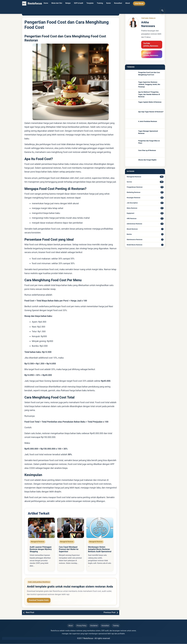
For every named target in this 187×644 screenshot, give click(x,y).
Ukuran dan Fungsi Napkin (147, 160)
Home (46, 3)
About (128, 3)
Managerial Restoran (134, 177)
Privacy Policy (81, 626)
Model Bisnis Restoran (135, 245)
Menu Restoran (132, 208)
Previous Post (110, 613)
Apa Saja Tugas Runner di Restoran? (151, 112)
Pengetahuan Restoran (135, 187)
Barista (129, 234)
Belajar (68, 3)
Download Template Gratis (39, 600)
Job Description (132, 203)
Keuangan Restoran (134, 198)
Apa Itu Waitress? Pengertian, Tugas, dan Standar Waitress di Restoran (149, 94)
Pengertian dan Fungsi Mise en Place (149, 142)
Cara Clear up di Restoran (147, 150)
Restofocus (88, 638)
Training (100, 3)
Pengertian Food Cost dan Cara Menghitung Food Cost (149, 74)
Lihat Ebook (139, 3)
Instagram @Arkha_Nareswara (151, 54)
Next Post (30, 613)
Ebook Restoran (132, 229)
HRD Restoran (132, 218)
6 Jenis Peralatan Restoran (148, 121)
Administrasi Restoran (134, 224)
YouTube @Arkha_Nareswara (151, 45)
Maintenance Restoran (135, 239)
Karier (109, 3)
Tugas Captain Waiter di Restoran (150, 102)
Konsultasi (118, 3)
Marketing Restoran (134, 192)
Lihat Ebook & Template (63, 601)
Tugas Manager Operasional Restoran (148, 132)
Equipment (130, 213)
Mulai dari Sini (57, 3)
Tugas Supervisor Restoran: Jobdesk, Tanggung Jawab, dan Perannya (149, 84)
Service (129, 182)
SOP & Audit (79, 3)
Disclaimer (94, 626)
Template (90, 3)
